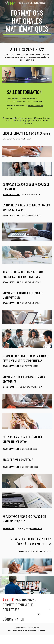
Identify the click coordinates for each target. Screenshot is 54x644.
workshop (36, 529)
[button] (2, 3)
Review (6, 529)
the (12, 529)
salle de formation (36, 106)
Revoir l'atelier (11, 195)
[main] (27, 22)
